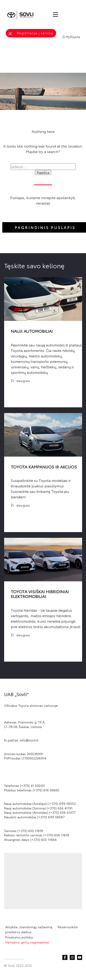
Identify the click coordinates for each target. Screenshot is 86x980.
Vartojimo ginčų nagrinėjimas (27, 942)
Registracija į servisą (31, 33)
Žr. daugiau (20, 381)
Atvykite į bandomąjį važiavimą (30, 927)
